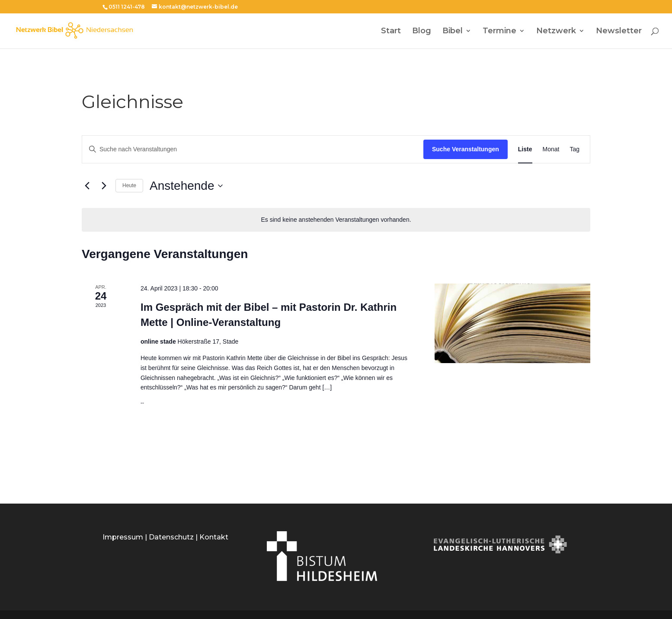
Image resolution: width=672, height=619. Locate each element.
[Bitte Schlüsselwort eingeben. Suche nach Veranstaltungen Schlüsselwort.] (253, 149)
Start (391, 32)
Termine (499, 32)
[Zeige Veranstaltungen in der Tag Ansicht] (574, 149)
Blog (422, 32)
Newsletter (619, 32)
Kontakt (214, 537)
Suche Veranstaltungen (466, 149)
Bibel (453, 32)
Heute (129, 185)
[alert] (336, 220)
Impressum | (126, 537)
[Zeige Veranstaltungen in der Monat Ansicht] (551, 149)
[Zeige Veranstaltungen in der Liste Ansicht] (525, 149)
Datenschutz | (174, 537)
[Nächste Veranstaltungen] (104, 186)
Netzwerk (556, 32)
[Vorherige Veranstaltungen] (87, 186)
